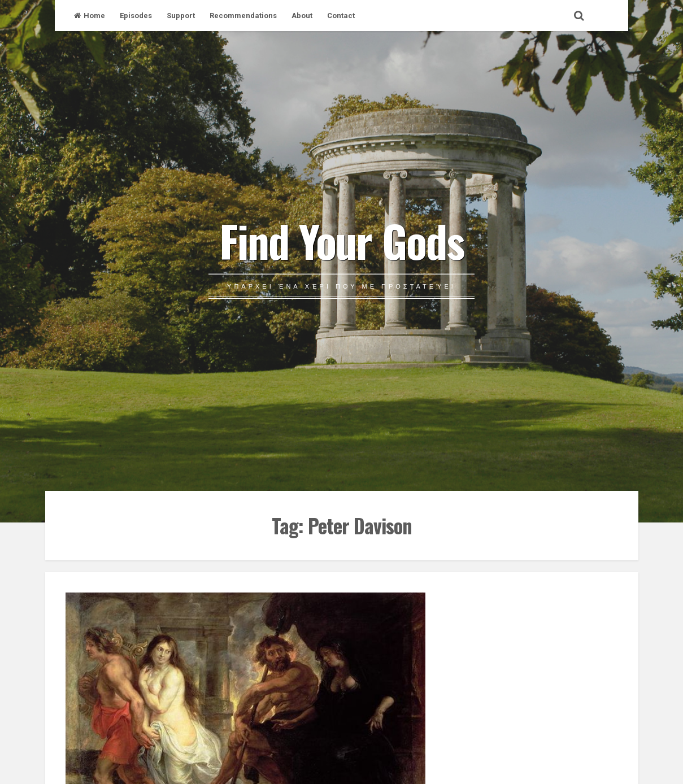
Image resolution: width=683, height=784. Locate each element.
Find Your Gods (341, 240)
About (302, 16)
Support (181, 16)
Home (90, 16)
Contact (341, 16)
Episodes (136, 16)
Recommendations (243, 16)
